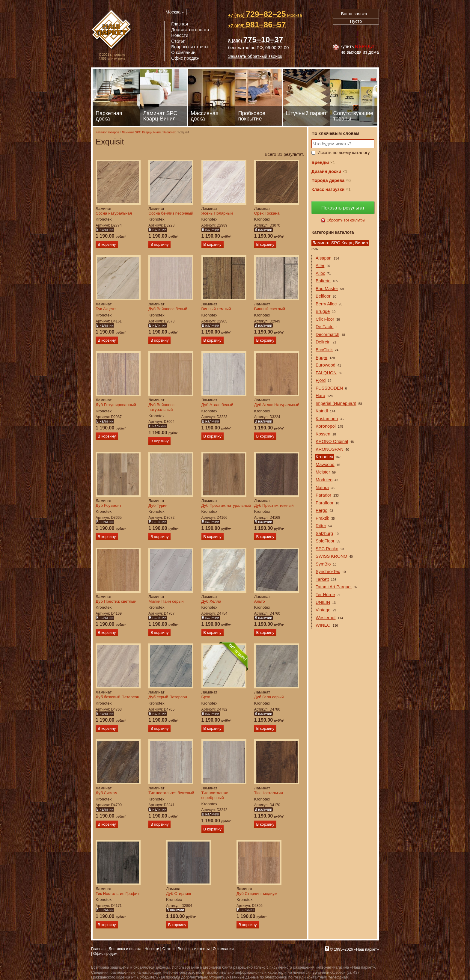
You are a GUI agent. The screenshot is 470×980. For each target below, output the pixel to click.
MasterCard (353, 34)
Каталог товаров (107, 132)
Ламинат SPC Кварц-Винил (141, 132)
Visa (340, 34)
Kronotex (170, 132)
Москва (173, 12)
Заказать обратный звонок (255, 56)
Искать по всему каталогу (344, 153)
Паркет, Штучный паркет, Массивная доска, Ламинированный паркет (112, 30)
